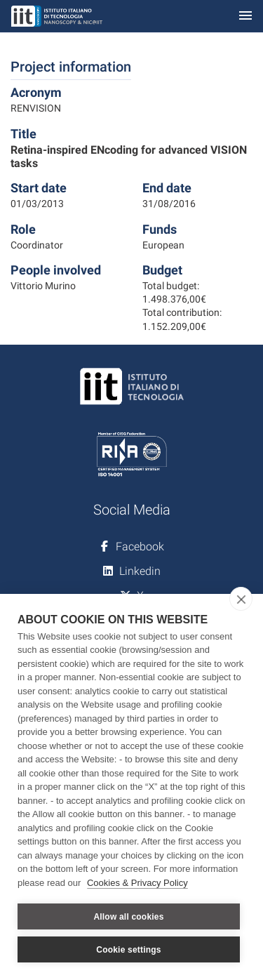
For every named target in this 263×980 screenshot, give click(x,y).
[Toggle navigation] (245, 16)
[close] (241, 599)
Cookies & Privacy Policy (137, 883)
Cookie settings (128, 950)
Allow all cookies (128, 917)
